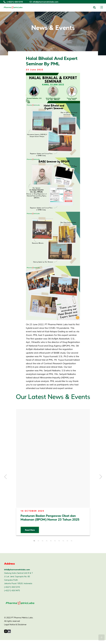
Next (101, 477)
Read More (30, 530)
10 (72, 541)
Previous (5, 477)
